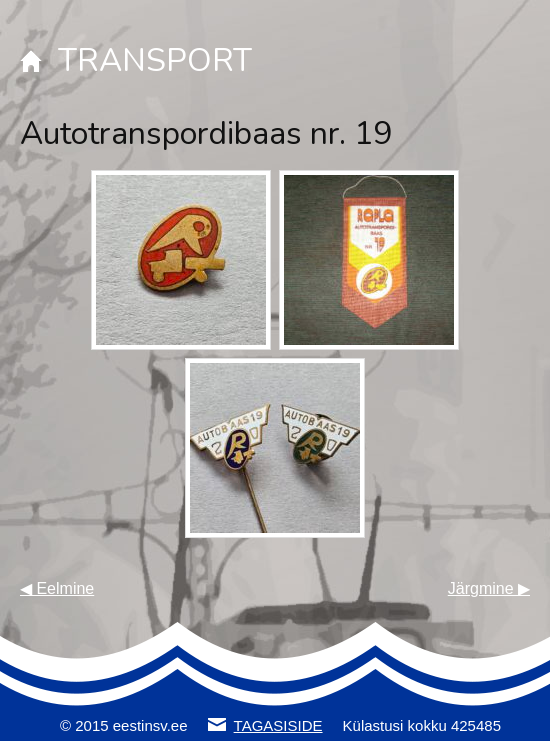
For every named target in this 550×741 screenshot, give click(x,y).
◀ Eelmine (57, 588)
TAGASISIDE (278, 725)
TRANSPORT (155, 60)
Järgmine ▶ (489, 588)
